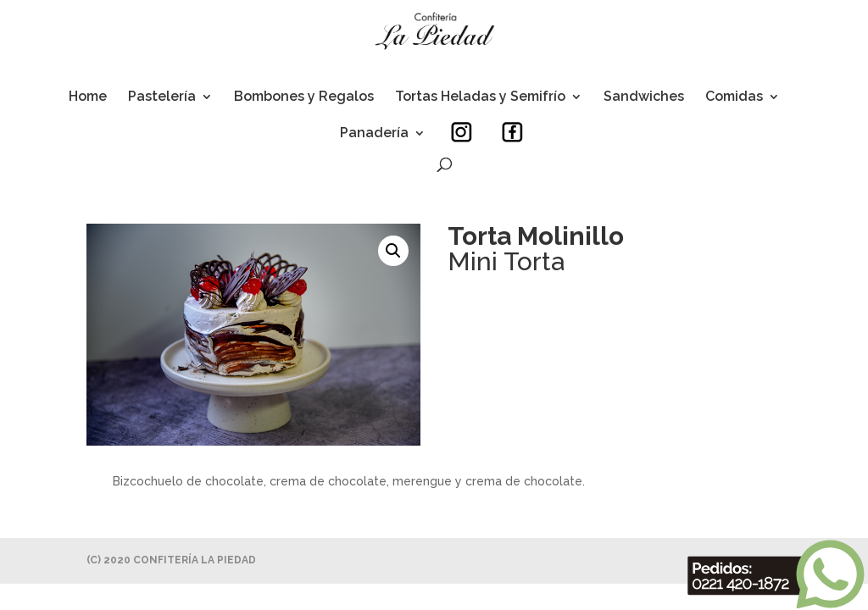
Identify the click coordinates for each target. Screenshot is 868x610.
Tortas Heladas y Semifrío (480, 97)
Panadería (374, 134)
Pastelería (162, 97)
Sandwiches (644, 97)
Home (88, 97)
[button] (393, 251)
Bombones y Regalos (304, 97)
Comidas (734, 97)
